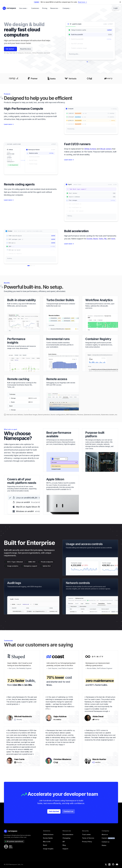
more (113, 239)
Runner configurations (58, 415)
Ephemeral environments (92, 415)
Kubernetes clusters (108, 415)
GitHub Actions (90, 149)
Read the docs (26, 49)
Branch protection (44, 415)
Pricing (45, 8)
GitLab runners (106, 149)
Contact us (68, 811)
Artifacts (20, 415)
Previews (80, 415)
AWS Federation (71, 415)
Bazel (95, 239)
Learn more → (9, 124)
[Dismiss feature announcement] (121, 2)
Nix (105, 239)
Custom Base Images (31, 415)
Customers (35, 8)
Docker (89, 239)
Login (116, 8)
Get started (54, 811)
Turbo (101, 239)
